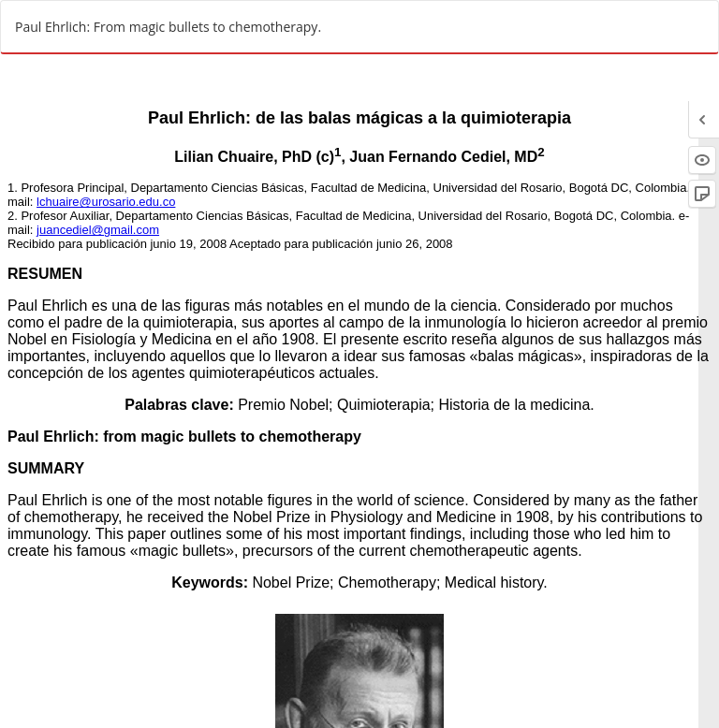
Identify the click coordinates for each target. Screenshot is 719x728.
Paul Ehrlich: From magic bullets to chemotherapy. (168, 27)
